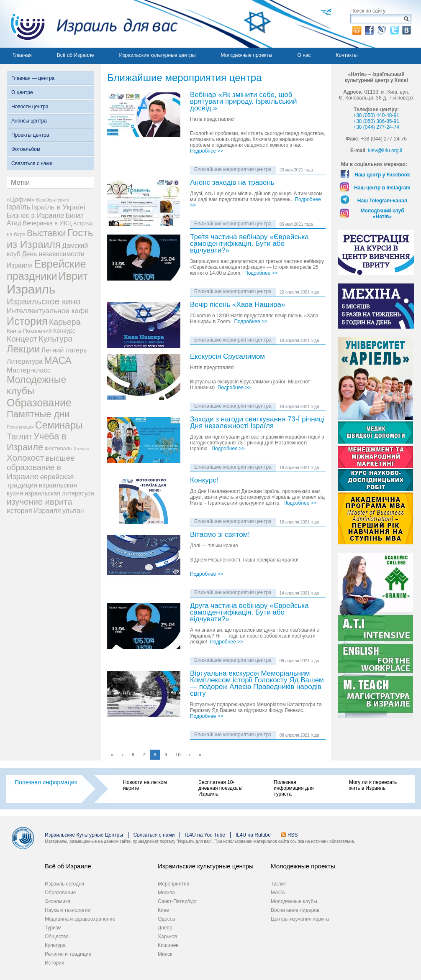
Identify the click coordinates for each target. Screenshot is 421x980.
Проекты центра (30, 135)
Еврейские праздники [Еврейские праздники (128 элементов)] (46, 270)
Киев (163, 910)
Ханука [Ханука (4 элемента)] (82, 448)
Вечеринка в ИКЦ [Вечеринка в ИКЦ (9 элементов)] (47, 223)
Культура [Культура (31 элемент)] (55, 339)
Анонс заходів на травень (232, 183)
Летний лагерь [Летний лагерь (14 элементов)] (64, 350)
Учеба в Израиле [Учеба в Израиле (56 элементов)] (37, 442)
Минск (165, 954)
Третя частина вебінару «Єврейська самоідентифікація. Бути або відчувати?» (249, 244)
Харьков (167, 937)
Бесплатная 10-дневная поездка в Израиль (220, 788)
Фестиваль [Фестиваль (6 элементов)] (59, 448)
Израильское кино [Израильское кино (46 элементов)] (44, 301)
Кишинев (168, 945)
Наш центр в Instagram (382, 188)
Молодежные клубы (294, 901)
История (55, 963)
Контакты (347, 55)
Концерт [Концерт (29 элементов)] (22, 339)
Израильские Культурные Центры (84, 835)
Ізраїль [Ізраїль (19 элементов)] (18, 207)
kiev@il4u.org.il (385, 151)
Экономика (58, 901)
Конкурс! (204, 481)
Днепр (165, 928)
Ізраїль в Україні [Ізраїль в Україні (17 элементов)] (59, 207)
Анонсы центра (29, 121)
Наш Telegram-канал (382, 201)
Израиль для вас (89, 24)
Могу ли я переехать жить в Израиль (373, 785)
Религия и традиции (68, 954)
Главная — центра (33, 78)
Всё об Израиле (76, 55)
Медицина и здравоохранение (80, 919)
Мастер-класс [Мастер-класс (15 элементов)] (29, 370)
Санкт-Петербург (177, 901)
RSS (293, 835)
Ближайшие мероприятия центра (233, 169)
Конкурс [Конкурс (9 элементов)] (64, 331)
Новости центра (30, 107)
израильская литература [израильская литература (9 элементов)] (59, 493)
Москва (166, 893)
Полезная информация (46, 782)
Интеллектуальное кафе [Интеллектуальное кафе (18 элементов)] (48, 311)
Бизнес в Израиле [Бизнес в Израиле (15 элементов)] (36, 215)
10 (178, 755)
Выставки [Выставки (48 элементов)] (46, 233)
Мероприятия (173, 884)
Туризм (53, 928)
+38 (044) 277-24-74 (376, 127)
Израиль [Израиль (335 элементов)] (31, 289)
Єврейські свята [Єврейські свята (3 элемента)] (53, 200)
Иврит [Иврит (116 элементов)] (73, 276)
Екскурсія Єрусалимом (227, 357)
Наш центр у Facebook (382, 175)
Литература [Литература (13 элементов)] (25, 361)
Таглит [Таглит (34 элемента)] (19, 436)
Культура (55, 945)
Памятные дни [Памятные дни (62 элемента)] (38, 414)
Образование (60, 893)
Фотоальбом (26, 149)
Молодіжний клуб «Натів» (382, 214)
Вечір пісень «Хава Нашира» (237, 305)
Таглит (279, 884)
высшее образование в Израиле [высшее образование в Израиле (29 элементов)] (41, 467)
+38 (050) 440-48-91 (376, 115)
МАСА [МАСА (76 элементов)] (58, 360)
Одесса (166, 919)
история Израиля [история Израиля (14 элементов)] (34, 510)
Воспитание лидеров (295, 910)
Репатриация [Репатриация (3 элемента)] (20, 427)
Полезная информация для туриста (294, 788)
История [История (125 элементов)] (27, 321)
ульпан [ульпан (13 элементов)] (73, 511)
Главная (22, 55)
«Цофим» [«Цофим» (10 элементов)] (21, 199)
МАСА (278, 893)
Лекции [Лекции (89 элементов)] (23, 349)
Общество (57, 937)
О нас (304, 55)
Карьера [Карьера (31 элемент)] (65, 322)
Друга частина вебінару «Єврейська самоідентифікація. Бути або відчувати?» (249, 613)
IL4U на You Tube (205, 835)
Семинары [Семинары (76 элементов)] (59, 425)
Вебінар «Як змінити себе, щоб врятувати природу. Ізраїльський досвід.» (243, 102)
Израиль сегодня (64, 884)
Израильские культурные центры (157, 55)
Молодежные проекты (247, 55)
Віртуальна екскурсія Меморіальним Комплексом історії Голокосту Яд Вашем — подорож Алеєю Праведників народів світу (257, 684)
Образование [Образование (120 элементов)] (39, 403)
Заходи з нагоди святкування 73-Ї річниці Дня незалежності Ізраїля (257, 423)
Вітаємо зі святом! (220, 535)
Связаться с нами (32, 163)
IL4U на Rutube (253, 835)
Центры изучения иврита (300, 919)
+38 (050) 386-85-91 (376, 121)
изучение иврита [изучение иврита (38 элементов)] (40, 502)
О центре (22, 92)
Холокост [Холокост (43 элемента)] (25, 458)
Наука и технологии (68, 910)
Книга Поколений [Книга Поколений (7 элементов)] (29, 331)
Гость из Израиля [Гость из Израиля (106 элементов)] (50, 239)
